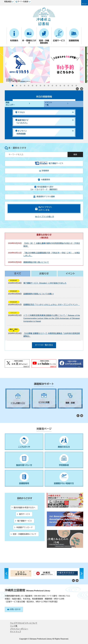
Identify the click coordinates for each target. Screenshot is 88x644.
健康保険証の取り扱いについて (36, 262)
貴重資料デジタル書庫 (44, 197)
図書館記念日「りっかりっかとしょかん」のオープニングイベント (52, 305)
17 (76, 85)
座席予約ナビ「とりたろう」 (22, 122)
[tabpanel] (18, 399)
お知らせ (44, 274)
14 (64, 85)
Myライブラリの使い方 (45, 217)
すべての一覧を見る (44, 345)
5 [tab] (22, 411)
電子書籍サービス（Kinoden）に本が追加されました (45, 283)
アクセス (20, 112)
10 (48, 85)
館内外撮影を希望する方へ (24, 508)
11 (52, 85)
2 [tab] (10, 411)
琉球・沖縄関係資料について (24, 534)
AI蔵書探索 (44, 180)
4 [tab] (18, 411)
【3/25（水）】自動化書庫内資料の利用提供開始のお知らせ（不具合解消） (52, 245)
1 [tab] (6, 411)
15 (68, 85)
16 (72, 85)
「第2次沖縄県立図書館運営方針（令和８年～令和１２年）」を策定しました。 (52, 254)
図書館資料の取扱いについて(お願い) (39, 294)
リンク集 (14, 626)
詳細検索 (44, 171)
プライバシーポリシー (19, 629)
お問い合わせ (14, 609)
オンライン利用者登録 (21, 132)
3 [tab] (14, 411)
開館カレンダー (10, 104)
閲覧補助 (9, 2)
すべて (18, 274)
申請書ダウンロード (24, 527)
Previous (6, 67)
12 (56, 85)
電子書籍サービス (24, 521)
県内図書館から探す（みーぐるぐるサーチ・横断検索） (44, 188)
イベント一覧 (49, 104)
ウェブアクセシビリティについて (24, 623)
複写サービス (24, 514)
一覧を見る (44, 238)
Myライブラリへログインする (45, 209)
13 (60, 85)
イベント (70, 274)
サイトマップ (15, 632)
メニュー (85, 4)
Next (82, 67)
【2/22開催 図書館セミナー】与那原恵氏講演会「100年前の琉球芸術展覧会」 (52, 335)
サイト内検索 (23, 2)
